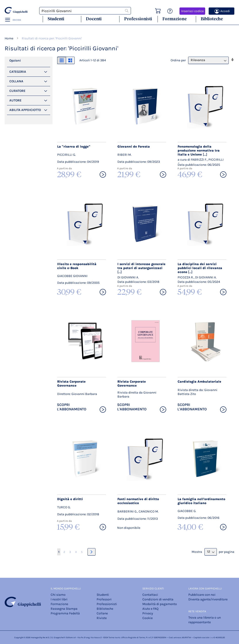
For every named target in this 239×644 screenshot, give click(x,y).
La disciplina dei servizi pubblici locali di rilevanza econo (200, 268)
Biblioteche (212, 19)
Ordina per (178, 60)
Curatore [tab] (17, 91)
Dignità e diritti (70, 499)
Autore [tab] (15, 100)
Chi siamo (58, 595)
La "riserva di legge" (74, 147)
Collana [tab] (16, 81)
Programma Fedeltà (65, 613)
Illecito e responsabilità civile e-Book (77, 266)
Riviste (102, 618)
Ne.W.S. (46, 637)
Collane (102, 613)
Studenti (56, 19)
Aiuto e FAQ (150, 609)
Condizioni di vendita (158, 599)
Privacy (148, 613)
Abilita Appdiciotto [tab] (25, 110)
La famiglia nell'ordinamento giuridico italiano (201, 501)
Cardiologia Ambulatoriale (199, 382)
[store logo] (16, 10)
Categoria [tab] (18, 72)
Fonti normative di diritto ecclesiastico (138, 501)
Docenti (94, 19)
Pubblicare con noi (202, 595)
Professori (104, 599)
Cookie (148, 618)
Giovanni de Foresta (134, 147)
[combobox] (85, 11)
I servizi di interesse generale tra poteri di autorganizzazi (141, 268)
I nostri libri (59, 599)
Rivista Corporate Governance (71, 384)
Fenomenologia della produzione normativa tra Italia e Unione (199, 151)
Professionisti (138, 19)
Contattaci (150, 595)
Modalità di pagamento (160, 604)
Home (9, 38)
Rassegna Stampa (64, 609)
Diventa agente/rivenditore (208, 599)
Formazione (175, 19)
